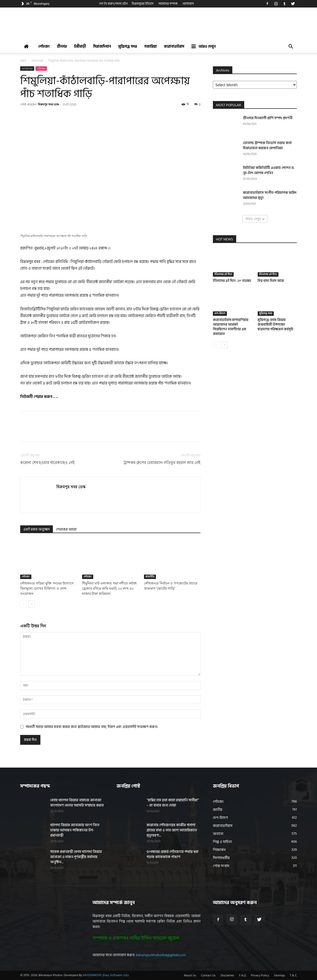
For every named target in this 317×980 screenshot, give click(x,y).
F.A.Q (242, 976)
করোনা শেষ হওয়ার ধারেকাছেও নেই (47, 463)
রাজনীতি (150, 577)
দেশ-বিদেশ (220, 313)
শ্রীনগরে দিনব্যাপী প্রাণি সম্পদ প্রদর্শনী (268, 118)
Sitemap (279, 976)
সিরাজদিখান (102, 47)
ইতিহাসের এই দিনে (223, 274)
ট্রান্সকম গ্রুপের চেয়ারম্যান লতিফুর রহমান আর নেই (162, 463)
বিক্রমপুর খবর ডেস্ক (48, 104)
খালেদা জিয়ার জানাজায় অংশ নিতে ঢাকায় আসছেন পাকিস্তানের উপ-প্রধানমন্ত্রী (75, 830)
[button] (291, 47)
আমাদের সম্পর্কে (168, 4)
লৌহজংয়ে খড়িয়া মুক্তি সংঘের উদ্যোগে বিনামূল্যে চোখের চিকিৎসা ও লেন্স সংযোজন (47, 588)
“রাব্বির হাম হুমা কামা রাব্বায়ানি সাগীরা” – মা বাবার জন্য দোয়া (173, 803)
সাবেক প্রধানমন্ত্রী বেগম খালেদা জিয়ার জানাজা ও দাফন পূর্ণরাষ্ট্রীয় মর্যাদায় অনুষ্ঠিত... (76, 857)
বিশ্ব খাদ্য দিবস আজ (271, 281)
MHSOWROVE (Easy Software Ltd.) (106, 975)
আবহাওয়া (38, 61)
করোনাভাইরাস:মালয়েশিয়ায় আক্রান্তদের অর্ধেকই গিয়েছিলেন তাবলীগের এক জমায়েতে (231, 327)
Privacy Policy (260, 976)
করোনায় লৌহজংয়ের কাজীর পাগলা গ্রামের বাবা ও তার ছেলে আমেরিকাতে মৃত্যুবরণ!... (172, 830)
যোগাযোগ (188, 4)
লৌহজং (44, 47)
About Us (190, 976)
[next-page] (32, 604)
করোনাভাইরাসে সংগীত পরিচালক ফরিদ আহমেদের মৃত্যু (270, 195)
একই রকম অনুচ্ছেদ (37, 529)
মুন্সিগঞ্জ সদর (128, 47)
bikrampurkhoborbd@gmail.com (161, 955)
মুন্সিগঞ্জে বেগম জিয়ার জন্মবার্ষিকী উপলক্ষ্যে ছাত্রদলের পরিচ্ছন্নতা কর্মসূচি (276, 325)
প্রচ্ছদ (23, 61)
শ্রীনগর (62, 47)
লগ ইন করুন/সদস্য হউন (113, 4)
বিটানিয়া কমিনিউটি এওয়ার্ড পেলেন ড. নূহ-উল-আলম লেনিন (269, 170)
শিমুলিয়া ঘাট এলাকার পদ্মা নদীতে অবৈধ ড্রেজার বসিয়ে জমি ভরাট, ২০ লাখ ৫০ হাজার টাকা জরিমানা (109, 588)
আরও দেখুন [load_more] (255, 219)
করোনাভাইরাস (174, 47)
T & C (293, 976)
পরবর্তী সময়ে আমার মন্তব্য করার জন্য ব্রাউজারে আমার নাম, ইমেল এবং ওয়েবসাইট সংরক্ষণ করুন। (92, 727)
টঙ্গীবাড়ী (80, 47)
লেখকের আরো (66, 529)
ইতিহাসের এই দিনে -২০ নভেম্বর (232, 281)
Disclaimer (227, 976)
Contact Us (208, 976)
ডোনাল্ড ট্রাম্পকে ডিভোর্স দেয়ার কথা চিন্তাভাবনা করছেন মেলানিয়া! (267, 145)
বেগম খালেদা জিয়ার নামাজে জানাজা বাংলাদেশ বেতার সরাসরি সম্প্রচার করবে (77, 803)
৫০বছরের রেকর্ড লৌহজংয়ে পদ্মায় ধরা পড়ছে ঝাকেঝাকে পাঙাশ (172, 854)
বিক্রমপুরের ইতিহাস (143, 4)
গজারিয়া (150, 47)
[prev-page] (23, 604)
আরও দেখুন (203, 47)
